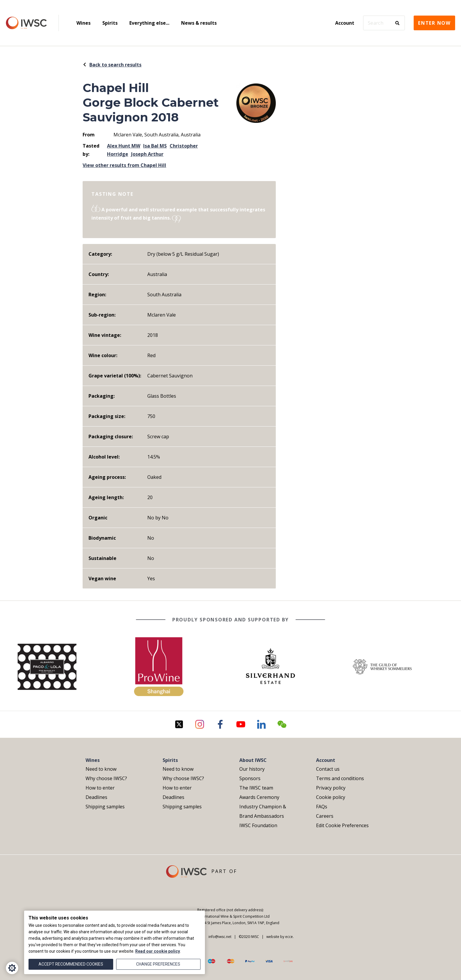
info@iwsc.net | (221, 937)
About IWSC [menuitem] (253, 760)
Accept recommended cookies (71, 964)
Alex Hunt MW (124, 146)
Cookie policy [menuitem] (331, 797)
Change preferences (158, 964)
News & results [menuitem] (199, 23)
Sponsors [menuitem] (250, 778)
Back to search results (112, 65)
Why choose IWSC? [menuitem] (106, 778)
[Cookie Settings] (12, 968)
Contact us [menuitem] (328, 769)
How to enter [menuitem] (100, 788)
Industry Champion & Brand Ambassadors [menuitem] (263, 811)
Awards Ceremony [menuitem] (259, 797)
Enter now (434, 23)
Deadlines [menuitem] (96, 797)
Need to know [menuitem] (101, 769)
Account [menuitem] (345, 23)
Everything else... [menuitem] (149, 23)
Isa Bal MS (155, 146)
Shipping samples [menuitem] (105, 807)
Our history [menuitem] (252, 769)
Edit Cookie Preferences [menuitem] (342, 825)
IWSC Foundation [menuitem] (258, 825)
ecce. (289, 937)
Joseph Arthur (147, 154)
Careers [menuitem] (325, 816)
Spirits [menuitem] (110, 23)
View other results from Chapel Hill (124, 165)
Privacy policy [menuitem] (331, 788)
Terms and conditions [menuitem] (340, 778)
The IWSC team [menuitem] (256, 788)
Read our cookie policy (158, 951)
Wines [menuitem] (83, 23)
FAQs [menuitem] (322, 807)
